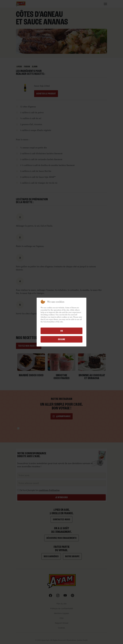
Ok (62, 331)
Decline (62, 339)
